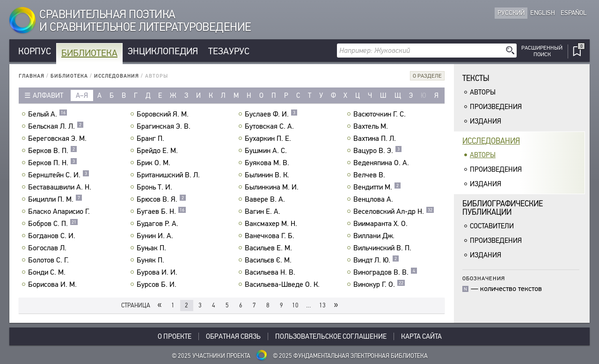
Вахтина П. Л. (376, 138)
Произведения (496, 107)
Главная (32, 76)
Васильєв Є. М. (269, 260)
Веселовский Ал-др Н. (394, 211)
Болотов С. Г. (50, 260)
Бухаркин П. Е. (269, 138)
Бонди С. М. (48, 272)
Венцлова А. (374, 199)
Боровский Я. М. (164, 114)
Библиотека (89, 53)
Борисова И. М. (54, 284)
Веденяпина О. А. (382, 163)
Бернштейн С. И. (59, 175)
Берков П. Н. (53, 163)
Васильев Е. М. (270, 248)
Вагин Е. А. (264, 211)
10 (295, 305)
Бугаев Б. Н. (161, 211)
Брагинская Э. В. (165, 126)
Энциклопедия (163, 51)
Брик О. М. (155, 163)
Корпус (35, 51)
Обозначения (484, 278)
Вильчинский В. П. (384, 248)
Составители (492, 226)
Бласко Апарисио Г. (60, 211)
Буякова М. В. (268, 163)
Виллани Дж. (375, 236)
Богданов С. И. (53, 236)
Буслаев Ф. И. (271, 114)
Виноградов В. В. (385, 272)
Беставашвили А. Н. (61, 187)
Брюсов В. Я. (161, 199)
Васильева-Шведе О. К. (283, 284)
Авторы (483, 92)
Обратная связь (233, 336)
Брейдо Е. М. (158, 151)
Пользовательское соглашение (331, 336)
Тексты (476, 78)
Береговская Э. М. (58, 138)
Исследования (117, 76)
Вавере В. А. (266, 199)
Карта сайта (421, 336)
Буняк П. (152, 260)
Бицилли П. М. (55, 199)
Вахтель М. (372, 126)
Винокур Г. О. (379, 284)
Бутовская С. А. (270, 126)
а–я (82, 95)
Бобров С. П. (53, 224)
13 (322, 305)
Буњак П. (153, 248)
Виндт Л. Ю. (376, 260)
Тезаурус (229, 51)
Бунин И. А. (156, 236)
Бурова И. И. (158, 272)
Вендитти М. (377, 187)
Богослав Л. (48, 248)
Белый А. (48, 114)
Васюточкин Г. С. (381, 114)
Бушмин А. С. (267, 151)
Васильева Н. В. (271, 272)
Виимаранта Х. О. (382, 224)
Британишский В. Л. (169, 175)
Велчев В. (370, 175)
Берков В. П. (53, 151)
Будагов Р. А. (159, 224)
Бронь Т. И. (156, 187)
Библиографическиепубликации (503, 208)
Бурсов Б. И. (158, 284)
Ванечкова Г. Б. (271, 236)
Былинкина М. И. (273, 187)
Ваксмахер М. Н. (272, 224)
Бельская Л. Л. (56, 126)
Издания (486, 121)
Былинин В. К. (268, 175)
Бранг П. (152, 138)
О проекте (175, 336)
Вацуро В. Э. (378, 151)
